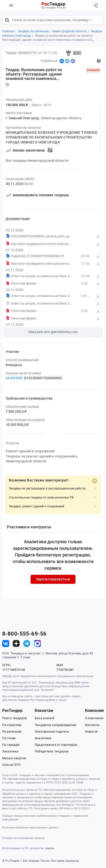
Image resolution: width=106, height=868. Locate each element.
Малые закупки (14, 758)
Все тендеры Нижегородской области (37, 161)
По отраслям (12, 725)
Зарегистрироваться (53, 579)
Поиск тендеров (14, 718)
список (50, 848)
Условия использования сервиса (23, 838)
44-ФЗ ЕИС (14, 378)
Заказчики (10, 751)
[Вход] (95, 5)
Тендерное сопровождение (55, 725)
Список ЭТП (11, 765)
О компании (94, 718)
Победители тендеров (52, 751)
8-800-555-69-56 (24, 634)
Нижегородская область (61, 118)
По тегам (9, 738)
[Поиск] (7, 20)
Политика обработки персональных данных (30, 828)
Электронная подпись (52, 732)
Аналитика (43, 738)
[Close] (95, 481)
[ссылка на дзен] (16, 644)
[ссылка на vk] (6, 644)
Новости (91, 732)
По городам (11, 745)
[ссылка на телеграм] (27, 644)
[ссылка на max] (37, 644)
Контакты (92, 725)
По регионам (12, 732)
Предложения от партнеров (56, 745)
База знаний (44, 718)
